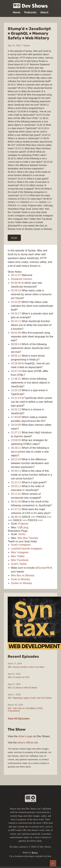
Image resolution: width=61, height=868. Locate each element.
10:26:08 (16, 363)
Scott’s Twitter (19, 564)
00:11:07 (16, 275)
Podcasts (30, 12)
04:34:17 (16, 314)
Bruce (35, 853)
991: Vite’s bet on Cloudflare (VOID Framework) (25, 710)
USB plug (23, 527)
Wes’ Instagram (20, 552)
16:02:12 (16, 409)
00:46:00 (16, 283)
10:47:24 (16, 371)
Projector (23, 524)
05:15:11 (16, 321)
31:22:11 (16, 482)
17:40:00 (16, 417)
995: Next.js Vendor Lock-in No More (26, 667)
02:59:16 (16, 290)
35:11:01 (16, 494)
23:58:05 (16, 440)
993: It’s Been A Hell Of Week (22, 688)
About (44, 12)
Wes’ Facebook (20, 560)
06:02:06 (16, 333)
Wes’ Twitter (18, 556)
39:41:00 (16, 502)
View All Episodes (19, 719)
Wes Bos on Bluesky (23, 575)
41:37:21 (16, 509)
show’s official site (28, 743)
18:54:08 (16, 425)
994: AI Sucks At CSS (19, 677)
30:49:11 (16, 471)
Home (17, 12)
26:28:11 (16, 448)
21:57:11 (16, 432)
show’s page (25, 736)
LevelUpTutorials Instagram (27, 549)
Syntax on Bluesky (22, 583)
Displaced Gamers (22, 279)
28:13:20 (16, 459)
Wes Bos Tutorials (28, 538)
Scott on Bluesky (20, 579)
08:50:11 (16, 356)
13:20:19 (16, 390)
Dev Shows (30, 6)
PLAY (14, 238)
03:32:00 (16, 302)
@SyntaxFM (42, 568)
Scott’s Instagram (21, 545)
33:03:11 (16, 486)
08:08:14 (16, 344)
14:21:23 (16, 398)
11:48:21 (16, 379)
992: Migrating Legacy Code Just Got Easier (30, 698)
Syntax (27, 45)
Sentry (22, 534)
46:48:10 (16, 517)
